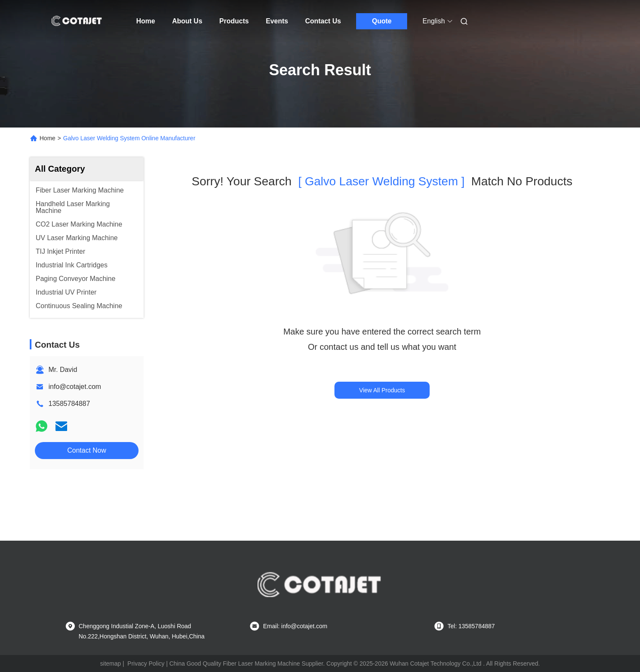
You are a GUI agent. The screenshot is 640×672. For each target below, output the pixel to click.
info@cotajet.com (75, 387)
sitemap (111, 663)
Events (277, 21)
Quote (382, 21)
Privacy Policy (146, 663)
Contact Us (323, 21)
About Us (187, 21)
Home (146, 21)
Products (234, 21)
